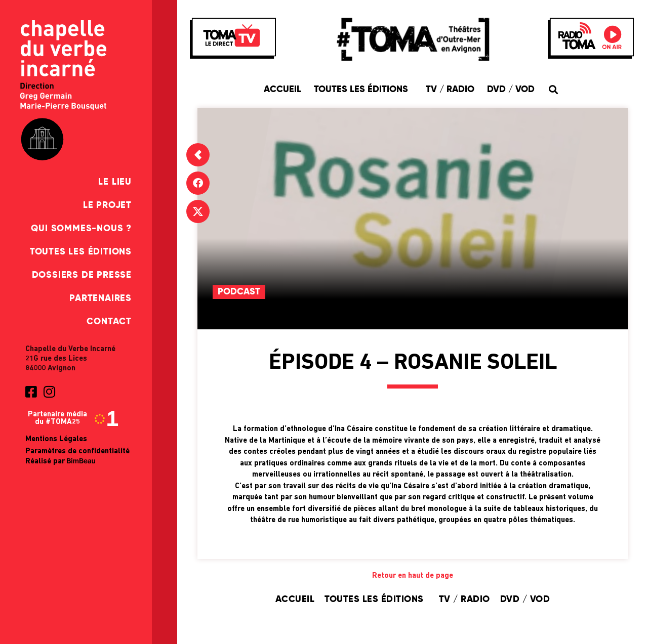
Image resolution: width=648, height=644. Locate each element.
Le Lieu (115, 182)
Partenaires (100, 298)
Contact (109, 322)
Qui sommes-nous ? (81, 229)
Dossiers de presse (82, 275)
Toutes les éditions (81, 252)
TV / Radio (450, 90)
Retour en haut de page (413, 576)
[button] (553, 89)
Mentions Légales (56, 439)
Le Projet (107, 205)
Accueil (282, 90)
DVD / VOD (511, 90)
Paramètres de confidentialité (77, 452)
